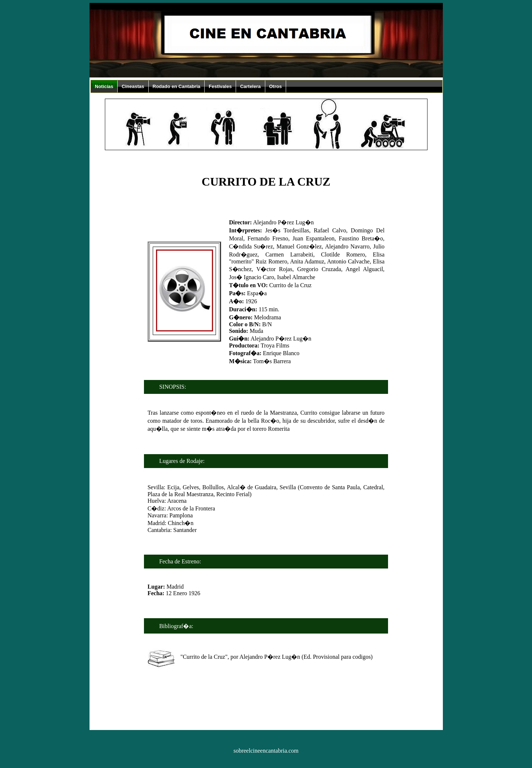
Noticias (104, 86)
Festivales (220, 86)
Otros (276, 86)
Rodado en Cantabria (177, 86)
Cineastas (133, 86)
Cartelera (250, 86)
